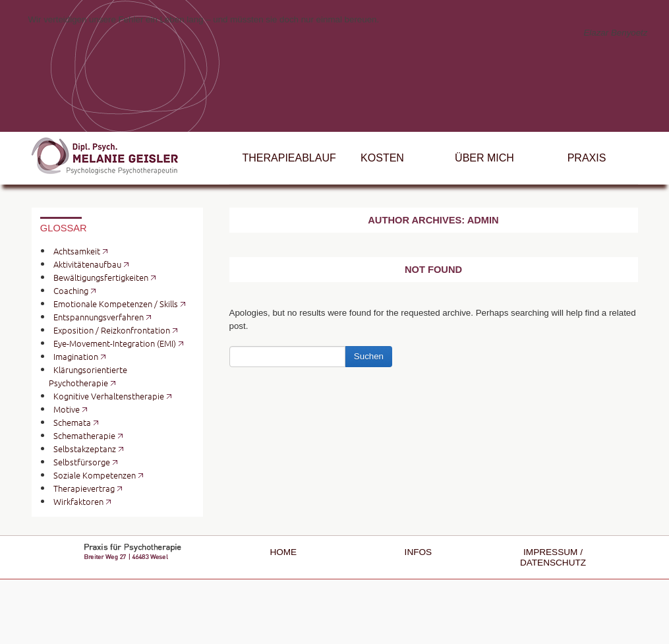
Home (283, 552)
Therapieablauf (287, 158)
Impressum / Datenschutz (553, 557)
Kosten (382, 158)
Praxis (587, 158)
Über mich (484, 158)
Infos (419, 552)
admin (483, 220)
